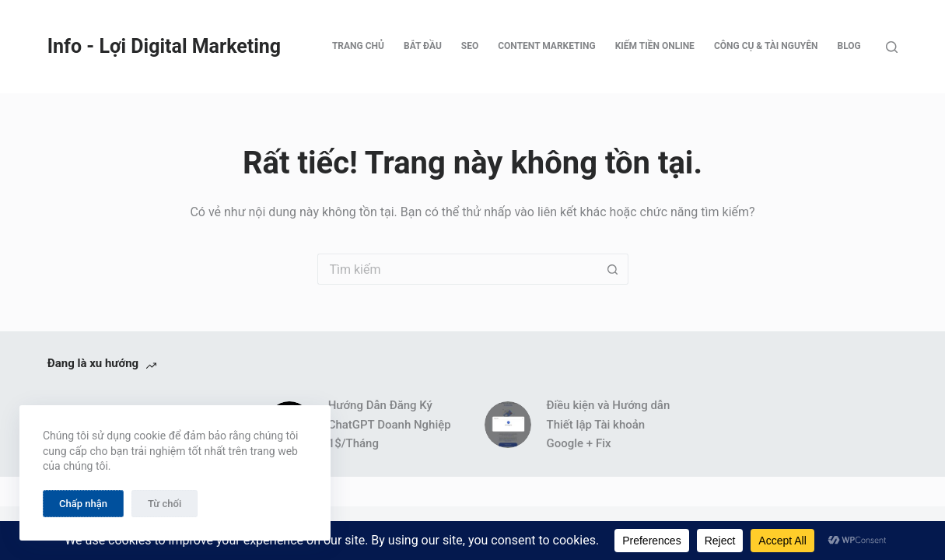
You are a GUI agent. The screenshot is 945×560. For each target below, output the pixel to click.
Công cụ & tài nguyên (766, 46)
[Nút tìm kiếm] (613, 269)
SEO (470, 46)
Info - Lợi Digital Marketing (164, 46)
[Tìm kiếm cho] (457, 269)
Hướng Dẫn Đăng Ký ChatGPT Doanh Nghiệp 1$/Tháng (390, 425)
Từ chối (164, 504)
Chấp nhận (83, 504)
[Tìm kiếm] (892, 47)
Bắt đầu (423, 46)
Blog (849, 46)
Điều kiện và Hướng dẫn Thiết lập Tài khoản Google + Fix (609, 425)
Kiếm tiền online (655, 46)
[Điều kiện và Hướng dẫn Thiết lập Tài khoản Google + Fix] (508, 425)
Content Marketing (546, 46)
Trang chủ (358, 46)
